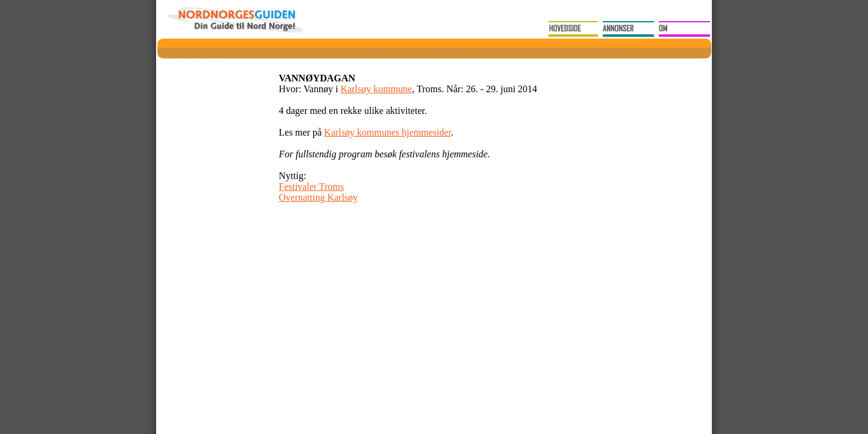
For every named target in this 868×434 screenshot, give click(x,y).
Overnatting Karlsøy (319, 197)
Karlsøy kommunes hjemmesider (388, 132)
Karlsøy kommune (376, 89)
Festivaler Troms (312, 187)
